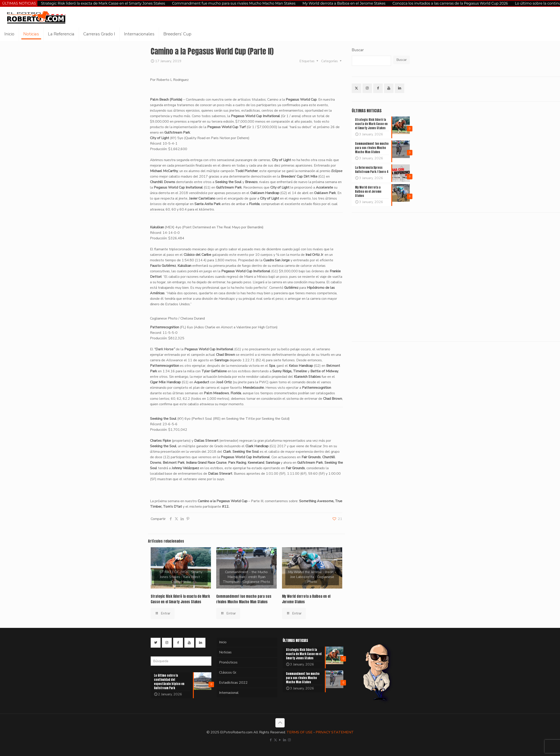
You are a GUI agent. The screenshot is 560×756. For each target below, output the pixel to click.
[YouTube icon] (280, 740)
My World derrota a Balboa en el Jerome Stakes (344, 3)
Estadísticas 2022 (233, 683)
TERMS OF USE (300, 732)
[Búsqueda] (181, 661)
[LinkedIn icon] (285, 740)
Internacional (229, 693)
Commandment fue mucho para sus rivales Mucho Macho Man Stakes (234, 3)
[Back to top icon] (280, 723)
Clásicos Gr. (228, 672)
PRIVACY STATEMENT (335, 732)
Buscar (358, 50)
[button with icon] (356, 88)
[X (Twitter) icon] (275, 740)
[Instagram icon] (289, 740)
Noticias (225, 652)
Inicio (223, 642)
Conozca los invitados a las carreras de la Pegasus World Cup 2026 (450, 3)
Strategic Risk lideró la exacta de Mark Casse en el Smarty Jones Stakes (103, 3)
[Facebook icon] (271, 740)
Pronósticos (228, 662)
